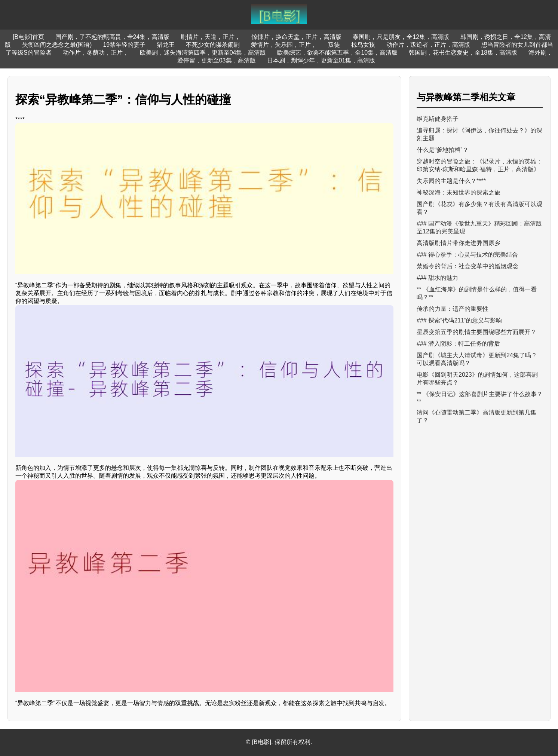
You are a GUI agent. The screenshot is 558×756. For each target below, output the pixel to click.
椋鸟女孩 (363, 45)
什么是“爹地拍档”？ (443, 150)
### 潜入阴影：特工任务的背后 (458, 344)
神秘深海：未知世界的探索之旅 (459, 192)
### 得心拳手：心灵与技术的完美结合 (467, 255)
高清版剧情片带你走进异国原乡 (459, 243)
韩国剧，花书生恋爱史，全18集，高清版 (463, 53)
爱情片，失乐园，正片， (284, 45)
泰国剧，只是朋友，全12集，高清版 (401, 37)
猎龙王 (166, 45)
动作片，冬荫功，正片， (96, 53)
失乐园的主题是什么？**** (451, 181)
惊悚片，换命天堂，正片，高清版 (297, 37)
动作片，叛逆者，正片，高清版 (428, 45)
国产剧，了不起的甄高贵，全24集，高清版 (113, 37)
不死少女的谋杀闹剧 (213, 45)
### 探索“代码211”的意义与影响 (459, 320)
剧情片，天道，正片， (211, 37)
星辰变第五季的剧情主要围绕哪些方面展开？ (476, 332)
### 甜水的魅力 (437, 278)
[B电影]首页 (28, 37)
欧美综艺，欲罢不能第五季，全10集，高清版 (337, 53)
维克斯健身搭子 (438, 119)
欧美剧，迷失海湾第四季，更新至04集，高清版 (203, 53)
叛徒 (334, 45)
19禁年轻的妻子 (124, 45)
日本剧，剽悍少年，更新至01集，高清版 (321, 60)
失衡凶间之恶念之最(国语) (57, 45)
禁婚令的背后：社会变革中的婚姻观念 (467, 266)
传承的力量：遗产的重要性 (453, 309)
